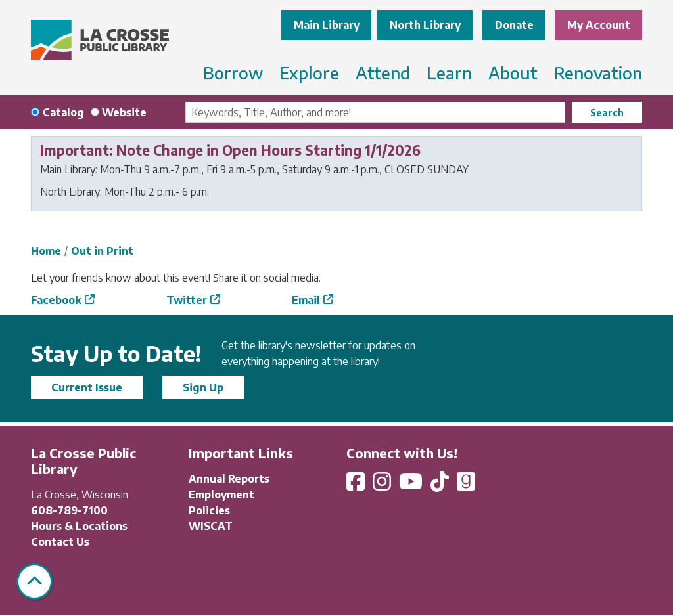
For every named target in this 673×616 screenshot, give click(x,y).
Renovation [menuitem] (598, 73)
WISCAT (211, 526)
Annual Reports (229, 479)
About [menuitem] (513, 73)
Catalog (63, 112)
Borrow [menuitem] (233, 73)
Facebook (56, 300)
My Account (599, 25)
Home (46, 251)
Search (607, 113)
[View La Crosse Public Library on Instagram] (383, 485)
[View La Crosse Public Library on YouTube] (412, 485)
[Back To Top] (35, 582)
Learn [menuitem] (449, 73)
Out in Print (102, 251)
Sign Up (203, 387)
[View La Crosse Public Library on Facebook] (357, 485)
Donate (514, 25)
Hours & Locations (79, 526)
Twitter (187, 300)
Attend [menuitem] (383, 73)
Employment (221, 495)
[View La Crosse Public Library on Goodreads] (466, 485)
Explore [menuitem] (309, 73)
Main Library (327, 25)
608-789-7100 (69, 510)
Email (306, 300)
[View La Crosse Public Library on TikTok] (441, 485)
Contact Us (60, 542)
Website (124, 112)
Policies (209, 510)
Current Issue (87, 387)
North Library (425, 25)
